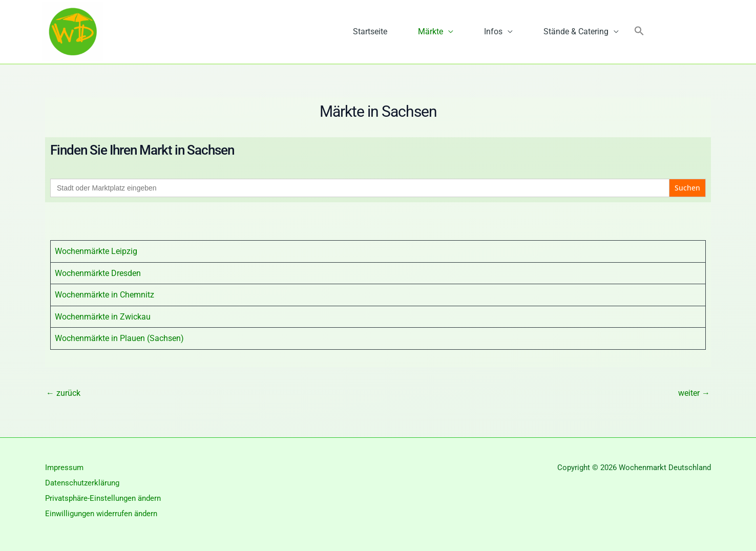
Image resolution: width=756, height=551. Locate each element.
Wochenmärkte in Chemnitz (104, 295)
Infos (493, 31)
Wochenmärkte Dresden (98, 273)
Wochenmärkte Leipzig (96, 251)
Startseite (370, 31)
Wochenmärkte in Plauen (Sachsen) (119, 338)
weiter (694, 393)
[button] (639, 31)
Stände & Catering (576, 31)
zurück (63, 393)
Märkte (430, 31)
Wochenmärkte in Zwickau (103, 317)
